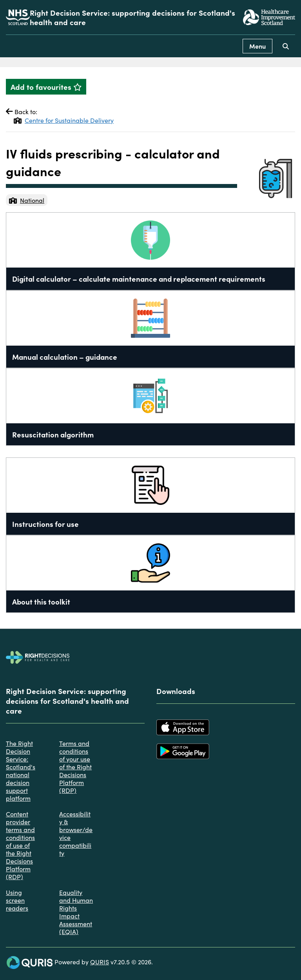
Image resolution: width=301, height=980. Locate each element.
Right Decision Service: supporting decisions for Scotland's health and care (132, 17)
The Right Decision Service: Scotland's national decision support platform (21, 771)
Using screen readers (17, 900)
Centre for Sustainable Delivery (64, 120)
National (27, 200)
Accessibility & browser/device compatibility (76, 833)
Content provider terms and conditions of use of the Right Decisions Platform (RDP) (20, 845)
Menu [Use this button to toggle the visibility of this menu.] (257, 46)
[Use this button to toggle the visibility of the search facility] (286, 46)
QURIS (100, 962)
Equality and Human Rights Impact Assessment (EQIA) (76, 912)
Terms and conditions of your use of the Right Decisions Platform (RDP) (75, 767)
